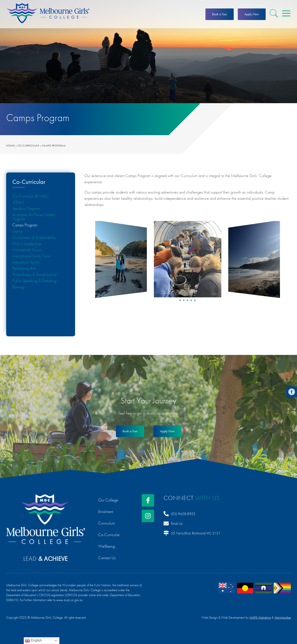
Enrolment (106, 512)
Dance (18, 231)
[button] (292, 392)
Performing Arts (24, 268)
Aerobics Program (26, 208)
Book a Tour (220, 14)
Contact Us (107, 558)
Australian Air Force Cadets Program (34, 217)
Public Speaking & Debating (34, 281)
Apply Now (252, 14)
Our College (108, 500)
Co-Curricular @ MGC (31, 196)
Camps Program (25, 225)
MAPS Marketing (260, 617)
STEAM (18, 202)
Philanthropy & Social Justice (35, 274)
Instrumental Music (27, 250)
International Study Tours (31, 256)
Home (10, 145)
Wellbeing (107, 546)
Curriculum (107, 523)
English (33, 641)
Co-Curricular (28, 145)
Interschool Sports (26, 262)
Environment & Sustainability (34, 237)
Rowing (18, 287)
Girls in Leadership (27, 243)
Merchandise (283, 617)
